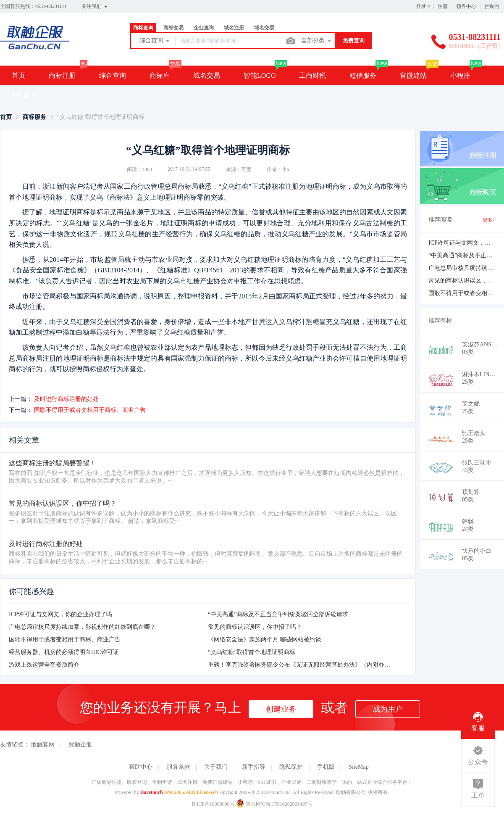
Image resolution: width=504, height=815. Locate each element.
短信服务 (363, 75)
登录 (421, 6)
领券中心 (466, 6)
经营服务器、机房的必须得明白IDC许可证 (64, 652)
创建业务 (281, 709)
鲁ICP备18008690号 (213, 804)
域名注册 (234, 28)
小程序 (460, 75)
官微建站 (413, 75)
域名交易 (264, 28)
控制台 (492, 6)
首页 (18, 75)
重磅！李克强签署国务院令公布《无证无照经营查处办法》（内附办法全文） (308, 665)
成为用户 (388, 709)
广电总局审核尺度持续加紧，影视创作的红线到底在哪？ (82, 627)
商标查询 (143, 28)
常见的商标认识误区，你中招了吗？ (255, 627)
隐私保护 (291, 767)
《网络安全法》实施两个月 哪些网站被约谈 (265, 640)
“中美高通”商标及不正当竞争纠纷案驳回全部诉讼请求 (278, 614)
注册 (443, 6)
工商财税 (312, 75)
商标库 (160, 75)
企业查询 (204, 28)
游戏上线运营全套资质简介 (44, 665)
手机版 (326, 767)
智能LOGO (260, 75)
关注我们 (95, 7)
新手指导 (254, 767)
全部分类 (317, 41)
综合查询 (155, 41)
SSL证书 (24, 95)
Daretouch (152, 792)
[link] (6, 117)
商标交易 (173, 28)
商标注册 (62, 75)
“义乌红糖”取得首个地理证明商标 (252, 652)
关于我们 (216, 767)
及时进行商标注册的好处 (66, 399)
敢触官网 (43, 745)
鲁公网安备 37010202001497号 (274, 804)
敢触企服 (80, 745)
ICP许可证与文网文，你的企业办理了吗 (60, 614)
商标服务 (34, 117)
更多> (489, 220)
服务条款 (178, 767)
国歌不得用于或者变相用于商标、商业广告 (90, 410)
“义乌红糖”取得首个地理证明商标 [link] (101, 117)
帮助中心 (141, 767)
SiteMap (358, 767)
